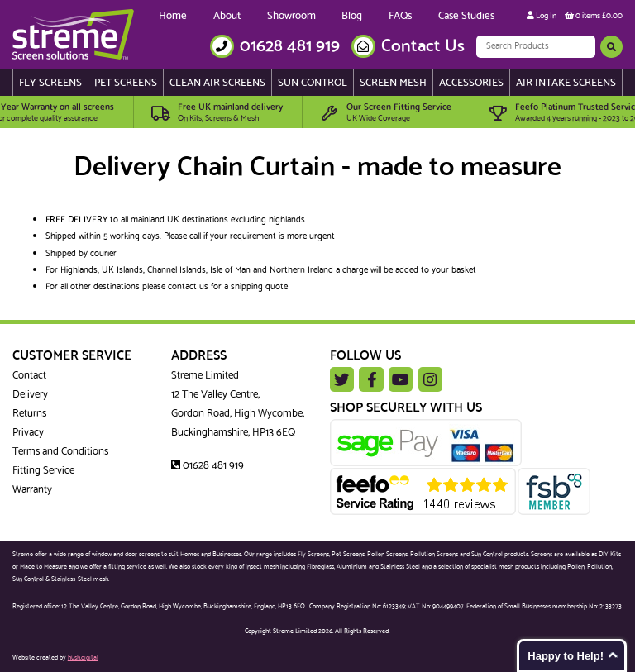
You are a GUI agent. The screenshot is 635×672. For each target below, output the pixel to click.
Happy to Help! (566, 656)
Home (173, 16)
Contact (29, 376)
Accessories (471, 83)
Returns (29, 414)
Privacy (28, 433)
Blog (352, 16)
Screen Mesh (393, 83)
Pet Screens (126, 83)
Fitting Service (43, 471)
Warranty (32, 490)
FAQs (400, 16)
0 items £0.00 (594, 16)
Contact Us (423, 47)
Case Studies (466, 16)
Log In (542, 16)
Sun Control (313, 83)
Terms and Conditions (60, 452)
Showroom (291, 16)
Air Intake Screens (566, 83)
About (227, 16)
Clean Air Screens (217, 83)
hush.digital (83, 658)
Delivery (30, 395)
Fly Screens (50, 83)
